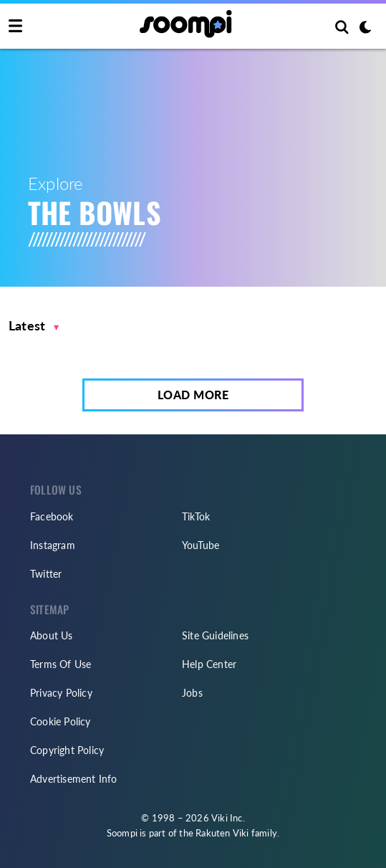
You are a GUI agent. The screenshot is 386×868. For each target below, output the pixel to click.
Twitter (46, 574)
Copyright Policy (67, 750)
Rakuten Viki (222, 833)
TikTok (196, 516)
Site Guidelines (215, 635)
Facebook (52, 516)
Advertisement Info (74, 779)
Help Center (209, 664)
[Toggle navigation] (15, 27)
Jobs (192, 693)
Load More (193, 395)
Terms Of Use (61, 664)
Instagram (53, 545)
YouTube (201, 545)
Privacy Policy (61, 693)
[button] (34, 326)
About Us (52, 635)
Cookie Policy (61, 721)
